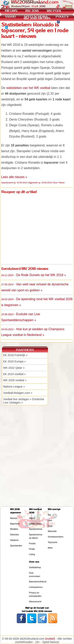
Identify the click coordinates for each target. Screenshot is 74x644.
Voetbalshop (35, 567)
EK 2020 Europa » (14, 361)
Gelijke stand (35, 524)
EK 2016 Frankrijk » (15, 355)
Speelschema (36, 529)
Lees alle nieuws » (14, 177)
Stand (32, 518)
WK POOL (54, 11)
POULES (62, 17)
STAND (10, 17)
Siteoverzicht (35, 602)
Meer (50, 548)
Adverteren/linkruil (38, 582)
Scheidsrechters (56, 537)
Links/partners (36, 587)
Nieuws (14, 518)
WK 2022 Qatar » (14, 368)
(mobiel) (50, 639)
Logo (50, 526)
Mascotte (52, 531)
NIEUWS (11, 11)
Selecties (15, 535)
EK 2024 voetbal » (14, 374)
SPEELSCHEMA (36, 17)
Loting (32, 554)
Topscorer (52, 542)
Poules (32, 543)
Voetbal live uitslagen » (17, 399)
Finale (32, 549)
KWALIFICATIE (38, 22)
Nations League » (14, 387)
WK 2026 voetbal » (15, 380)
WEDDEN (12, 22)
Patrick (61, 183)
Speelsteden (16, 546)
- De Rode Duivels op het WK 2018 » (34, 275)
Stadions (14, 540)
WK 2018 (32, 11)
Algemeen (15, 524)
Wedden (14, 529)
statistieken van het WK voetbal (28, 88)
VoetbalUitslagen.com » (18, 393)
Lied (50, 520)
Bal (49, 515)
